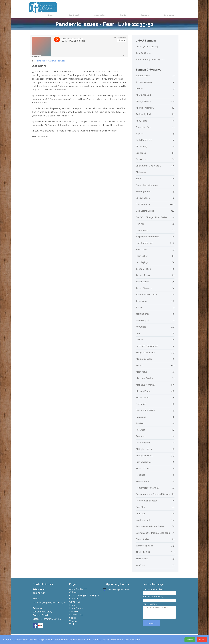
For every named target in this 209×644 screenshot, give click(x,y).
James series (142, 279)
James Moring (143, 272)
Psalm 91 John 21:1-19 (147, 44)
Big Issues (141, 150)
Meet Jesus (142, 369)
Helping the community (148, 234)
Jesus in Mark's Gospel (147, 292)
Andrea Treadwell (145, 105)
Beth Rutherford (144, 137)
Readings (140, 472)
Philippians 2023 (144, 446)
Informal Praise (143, 266)
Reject (202, 640)
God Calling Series (145, 208)
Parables (140, 420)
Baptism (140, 131)
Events (140, 8)
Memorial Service (144, 375)
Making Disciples (144, 356)
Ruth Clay (141, 511)
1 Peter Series (143, 73)
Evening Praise (143, 189)
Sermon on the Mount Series (150, 523)
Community (123, 8)
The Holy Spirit (143, 549)
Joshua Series (143, 311)
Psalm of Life (143, 465)
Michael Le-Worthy (145, 382)
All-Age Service (144, 98)
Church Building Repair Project (84, 592)
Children (73, 589)
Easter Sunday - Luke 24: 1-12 (151, 56)
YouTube (140, 562)
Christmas (141, 169)
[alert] (121, 587)
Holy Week (141, 246)
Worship (73, 618)
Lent (138, 330)
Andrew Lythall (143, 111)
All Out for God (143, 92)
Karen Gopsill (142, 317)
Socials (73, 615)
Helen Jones (142, 227)
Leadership (75, 608)
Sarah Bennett (143, 517)
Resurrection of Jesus (147, 498)
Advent (139, 85)
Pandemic (52, 58)
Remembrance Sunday (147, 485)
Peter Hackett (143, 440)
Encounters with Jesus (147, 182)
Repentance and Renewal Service (153, 491)
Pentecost (141, 433)
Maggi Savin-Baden (146, 349)
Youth (72, 621)
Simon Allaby (142, 536)
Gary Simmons (143, 201)
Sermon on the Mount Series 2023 (153, 530)
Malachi (140, 362)
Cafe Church (142, 156)
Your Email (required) (159, 595)
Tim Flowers (142, 556)
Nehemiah (141, 401)
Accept (190, 640)
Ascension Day (143, 124)
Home (88, 8)
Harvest (140, 221)
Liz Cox (139, 337)
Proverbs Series (144, 459)
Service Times (76, 612)
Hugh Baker (142, 253)
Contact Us (173, 8)
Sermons (156, 8)
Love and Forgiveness (147, 343)
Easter (139, 176)
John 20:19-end (143, 50)
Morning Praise (40, 58)
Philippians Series (144, 453)
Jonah (139, 304)
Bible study (141, 143)
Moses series (142, 395)
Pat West (61, 58)
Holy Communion (144, 240)
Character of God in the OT (149, 163)
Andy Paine (141, 118)
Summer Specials (145, 543)
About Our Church (78, 586)
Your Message (159, 608)
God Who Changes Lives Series (151, 214)
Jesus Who (141, 298)
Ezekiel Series (143, 195)
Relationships (142, 478)
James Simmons (144, 285)
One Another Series (145, 408)
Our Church (105, 8)
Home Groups (76, 605)
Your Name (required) (159, 588)
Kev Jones (141, 324)
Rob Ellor (140, 504)
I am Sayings (142, 259)
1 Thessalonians (144, 79)
